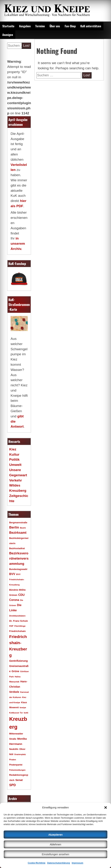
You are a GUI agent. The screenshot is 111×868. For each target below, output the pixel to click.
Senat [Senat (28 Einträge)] (19, 780)
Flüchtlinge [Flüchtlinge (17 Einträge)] (20, 626)
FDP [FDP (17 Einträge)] (11, 626)
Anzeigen (8, 35)
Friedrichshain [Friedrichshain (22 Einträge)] (17, 631)
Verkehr (15, 480)
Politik (14, 459)
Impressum (77, 863)
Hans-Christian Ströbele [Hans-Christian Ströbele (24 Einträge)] (18, 687)
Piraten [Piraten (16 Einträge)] (13, 760)
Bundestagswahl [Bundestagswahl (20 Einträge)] (18, 569)
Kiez (13, 449)
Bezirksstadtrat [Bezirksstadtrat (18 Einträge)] (17, 548)
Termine (40, 26)
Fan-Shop (70, 26)
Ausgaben (25, 26)
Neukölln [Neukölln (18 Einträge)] (14, 749)
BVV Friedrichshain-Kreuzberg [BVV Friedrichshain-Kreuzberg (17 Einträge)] (17, 579)
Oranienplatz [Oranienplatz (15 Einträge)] (20, 754)
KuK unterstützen (91, 26)
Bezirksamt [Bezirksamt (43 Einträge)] (18, 533)
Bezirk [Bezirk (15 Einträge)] (23, 528)
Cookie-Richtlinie (37, 863)
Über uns (55, 26)
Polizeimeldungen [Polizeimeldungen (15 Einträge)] (17, 770)
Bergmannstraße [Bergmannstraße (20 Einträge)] (18, 523)
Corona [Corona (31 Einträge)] (14, 600)
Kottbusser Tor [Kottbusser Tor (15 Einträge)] (16, 713)
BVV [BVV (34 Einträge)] (12, 574)
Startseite (8, 26)
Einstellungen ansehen (55, 854)
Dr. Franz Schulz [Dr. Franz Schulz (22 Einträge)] (18, 621)
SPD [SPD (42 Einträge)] (13, 785)
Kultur (14, 454)
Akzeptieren (55, 835)
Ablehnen (55, 844)
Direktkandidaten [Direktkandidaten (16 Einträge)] (17, 616)
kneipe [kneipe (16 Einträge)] (23, 708)
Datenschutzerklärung (59, 863)
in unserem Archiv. (18, 244)
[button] (106, 808)
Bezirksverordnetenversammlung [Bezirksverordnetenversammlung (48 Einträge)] (19, 558)
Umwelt (15, 465)
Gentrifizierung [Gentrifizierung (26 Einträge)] (18, 661)
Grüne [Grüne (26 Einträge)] (15, 671)
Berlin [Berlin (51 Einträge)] (14, 527)
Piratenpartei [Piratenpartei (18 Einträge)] (16, 765)
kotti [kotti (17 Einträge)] (26, 713)
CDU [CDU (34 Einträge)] (21, 595)
